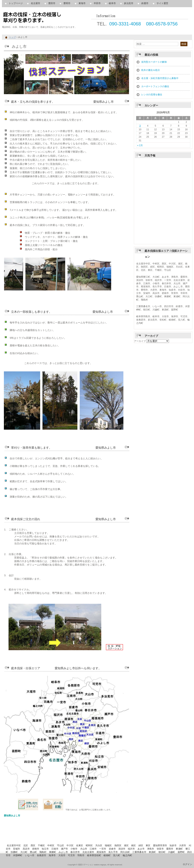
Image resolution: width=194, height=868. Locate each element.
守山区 (61, 845)
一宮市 (103, 849)
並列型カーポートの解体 (154, 62)
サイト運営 (162, 3)
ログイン (187, 864)
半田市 (97, 3)
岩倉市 (112, 849)
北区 (26, 845)
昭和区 (89, 845)
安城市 (16, 849)
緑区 (141, 845)
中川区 (70, 845)
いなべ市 (30, 855)
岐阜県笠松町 (94, 855)
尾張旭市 (101, 852)
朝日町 (162, 852)
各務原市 (42, 855)
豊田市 (52, 3)
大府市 (183, 845)
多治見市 (129, 3)
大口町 (24, 852)
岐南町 (107, 855)
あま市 (141, 849)
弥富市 (160, 849)
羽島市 (81, 855)
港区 (126, 845)
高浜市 (26, 849)
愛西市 (170, 849)
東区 (148, 845)
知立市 (45, 849)
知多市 (173, 845)
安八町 (117, 855)
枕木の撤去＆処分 (151, 70)
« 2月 (140, 145)
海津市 (52, 855)
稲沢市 (131, 849)
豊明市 (67, 3)
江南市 (93, 849)
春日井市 (75, 852)
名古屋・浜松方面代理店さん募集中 (160, 78)
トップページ (16, 3)
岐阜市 (112, 3)
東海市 (82, 3)
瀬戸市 (64, 849)
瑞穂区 (108, 845)
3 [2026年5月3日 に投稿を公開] (140, 126)
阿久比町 (125, 852)
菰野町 (181, 852)
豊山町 (33, 852)
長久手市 (113, 852)
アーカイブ (140, 341)
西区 (33, 845)
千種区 (41, 845)
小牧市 (74, 849)
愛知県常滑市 (160, 845)
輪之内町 (127, 855)
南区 (133, 845)
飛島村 (43, 852)
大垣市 (62, 855)
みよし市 (63, 852)
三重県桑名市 (139, 852)
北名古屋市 (88, 852)
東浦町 (179, 849)
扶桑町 (14, 852)
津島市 (151, 849)
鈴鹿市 (145, 3)
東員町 (152, 852)
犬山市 (84, 849)
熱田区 (118, 845)
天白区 (99, 845)
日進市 (55, 849)
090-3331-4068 (125, 24)
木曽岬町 (18, 855)
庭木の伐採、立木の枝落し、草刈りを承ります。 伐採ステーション (47, 17)
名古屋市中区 (14, 845)
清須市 (122, 849)
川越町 (171, 852)
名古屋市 (36, 3)
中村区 (51, 845)
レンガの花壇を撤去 (152, 95)
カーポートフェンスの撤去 (155, 86)
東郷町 (53, 852)
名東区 (80, 845)
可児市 (71, 855)
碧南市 (36, 849)
